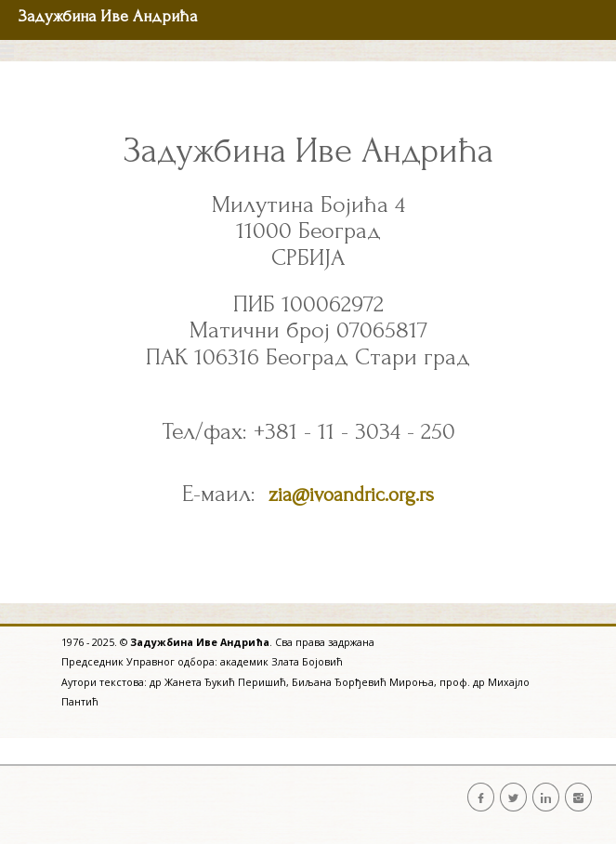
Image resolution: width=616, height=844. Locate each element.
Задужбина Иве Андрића (108, 16)
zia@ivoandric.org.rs (351, 495)
